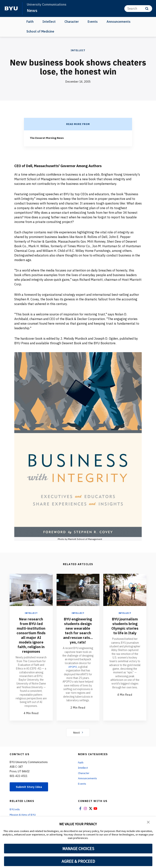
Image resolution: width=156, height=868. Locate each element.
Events (93, 22)
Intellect (49, 22)
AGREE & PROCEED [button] (78, 861)
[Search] (138, 8)
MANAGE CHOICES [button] (78, 849)
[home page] (11, 8)
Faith (30, 22)
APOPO (73, 667)
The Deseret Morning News (48, 138)
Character (72, 22)
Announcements (119, 22)
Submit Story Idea (30, 787)
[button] (148, 822)
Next (78, 732)
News (32, 10)
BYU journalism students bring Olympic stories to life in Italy (125, 626)
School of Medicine (40, 31)
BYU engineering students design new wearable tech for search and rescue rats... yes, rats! (78, 630)
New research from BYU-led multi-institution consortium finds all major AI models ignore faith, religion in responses (31, 635)
